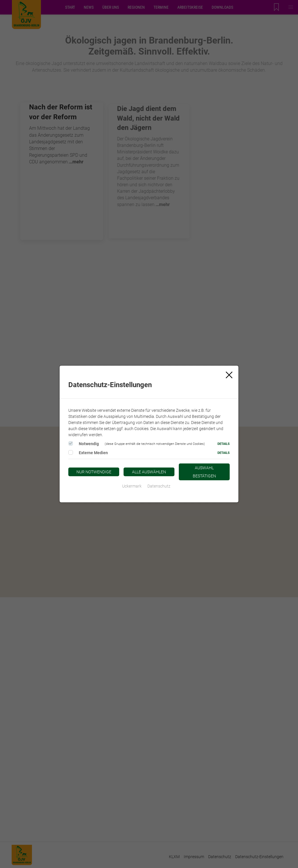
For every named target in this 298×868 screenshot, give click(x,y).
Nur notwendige (94, 472)
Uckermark (132, 486)
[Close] (229, 375)
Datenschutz (159, 486)
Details (224, 444)
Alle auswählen (149, 472)
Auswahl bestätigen (204, 472)
